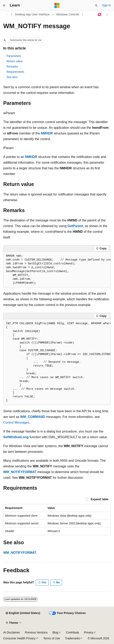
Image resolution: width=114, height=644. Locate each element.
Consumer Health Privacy (19, 638)
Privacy (89, 632)
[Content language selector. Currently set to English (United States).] (23, 613)
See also (12, 77)
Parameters (14, 56)
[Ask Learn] (100, 15)
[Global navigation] (4, 5)
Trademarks (72, 638)
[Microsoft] (57, 5)
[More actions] (107, 15)
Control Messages (16, 422)
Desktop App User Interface (32, 14)
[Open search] (96, 5)
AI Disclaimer (12, 632)
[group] (57, 270)
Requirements (15, 72)
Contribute (73, 632)
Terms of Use (52, 638)
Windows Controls (68, 14)
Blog (55, 632)
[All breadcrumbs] (7, 15)
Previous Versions (36, 632)
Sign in (106, 5)
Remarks (12, 67)
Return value (15, 61)
